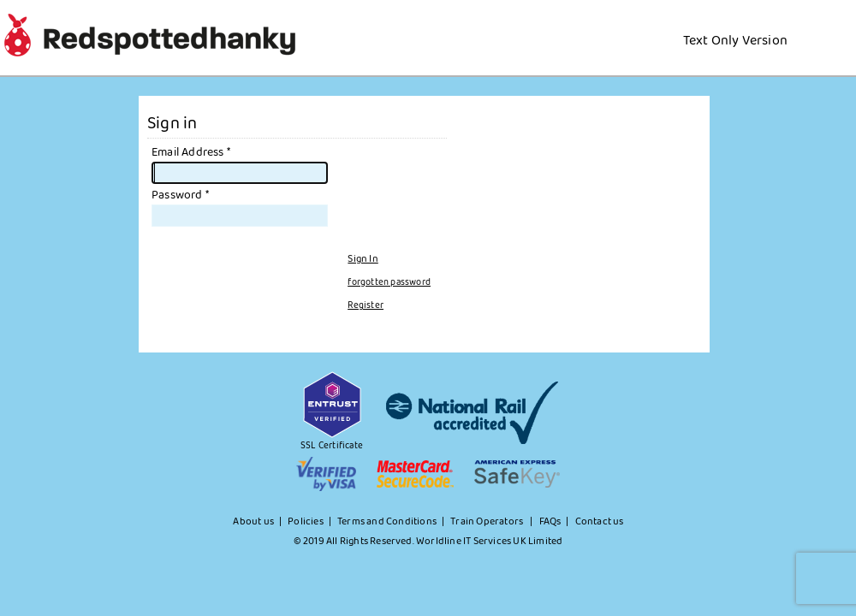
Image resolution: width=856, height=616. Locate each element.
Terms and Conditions (387, 522)
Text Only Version (735, 41)
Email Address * (191, 152)
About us (253, 522)
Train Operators (487, 522)
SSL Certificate (332, 446)
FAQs (550, 522)
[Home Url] (800, 21)
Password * (180, 195)
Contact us (600, 522)
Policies (306, 522)
